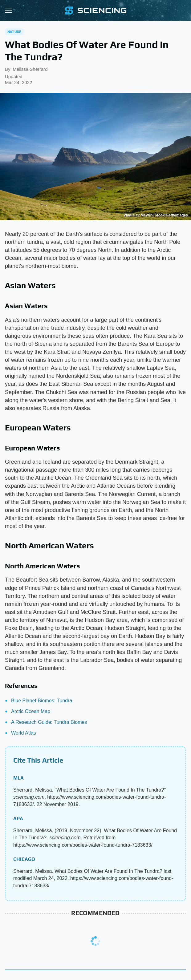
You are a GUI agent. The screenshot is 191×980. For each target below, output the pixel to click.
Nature (14, 32)
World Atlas (24, 733)
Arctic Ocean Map (31, 711)
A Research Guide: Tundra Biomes (49, 722)
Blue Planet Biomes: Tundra (42, 701)
